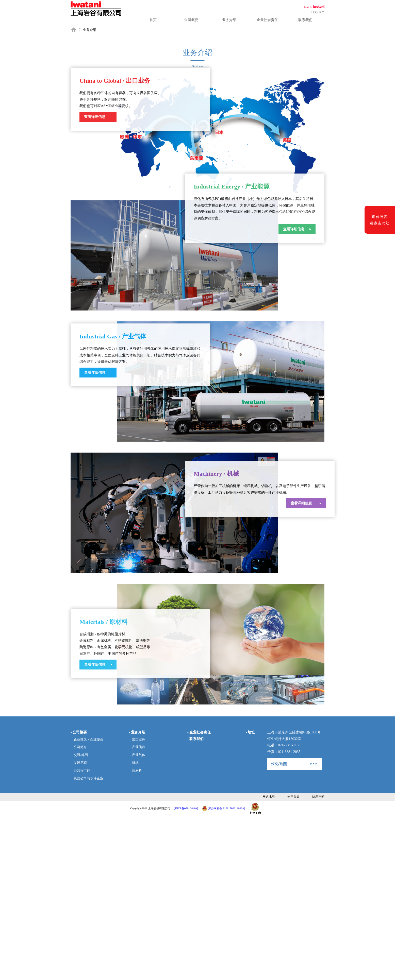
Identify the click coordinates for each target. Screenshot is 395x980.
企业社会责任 (267, 20)
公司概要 (191, 20)
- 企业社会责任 (199, 732)
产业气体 (139, 755)
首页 (153, 20)
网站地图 (269, 797)
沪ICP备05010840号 (186, 808)
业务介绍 (229, 20)
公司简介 (80, 747)
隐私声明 (318, 797)
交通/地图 (81, 755)
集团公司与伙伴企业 (88, 778)
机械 (135, 763)
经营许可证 (82, 771)
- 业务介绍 (137, 732)
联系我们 (305, 20)
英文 (322, 12)
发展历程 (80, 763)
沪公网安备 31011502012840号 (227, 808)
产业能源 (139, 747)
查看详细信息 (95, 117)
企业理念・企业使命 (88, 740)
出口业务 (139, 740)
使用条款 (293, 797)
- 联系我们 (195, 739)
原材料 (137, 771)
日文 (314, 12)
